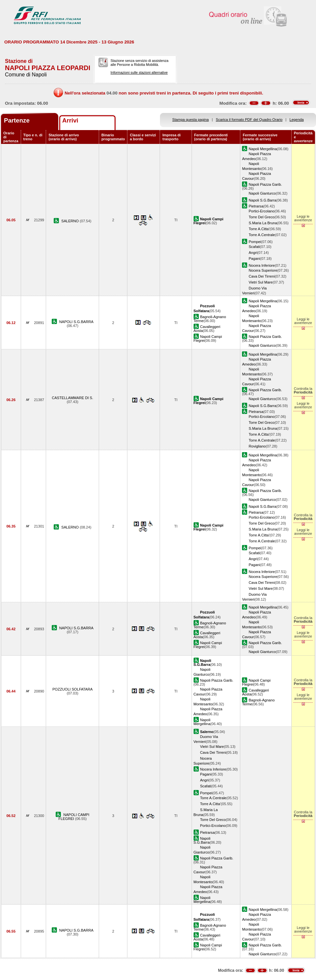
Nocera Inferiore (262, 265)
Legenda (297, 120)
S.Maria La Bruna (263, 223)
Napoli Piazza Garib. (265, 184)
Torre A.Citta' (259, 229)
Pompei (255, 242)
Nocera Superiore (263, 270)
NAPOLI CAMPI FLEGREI (74, 817)
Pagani (254, 259)
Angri (253, 253)
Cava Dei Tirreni (262, 276)
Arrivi (70, 120)
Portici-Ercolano (261, 211)
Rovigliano (257, 446)
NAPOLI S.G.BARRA (76, 322)
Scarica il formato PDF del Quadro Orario (249, 120)
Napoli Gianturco (262, 193)
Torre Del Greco (261, 217)
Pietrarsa (256, 206)
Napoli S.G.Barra (262, 200)
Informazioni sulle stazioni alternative (139, 72)
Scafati (254, 247)
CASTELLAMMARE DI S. (72, 398)
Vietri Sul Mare (260, 282)
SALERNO (70, 221)
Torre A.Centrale (262, 235)
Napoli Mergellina (263, 149)
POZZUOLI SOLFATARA (72, 689)
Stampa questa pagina (190, 120)
